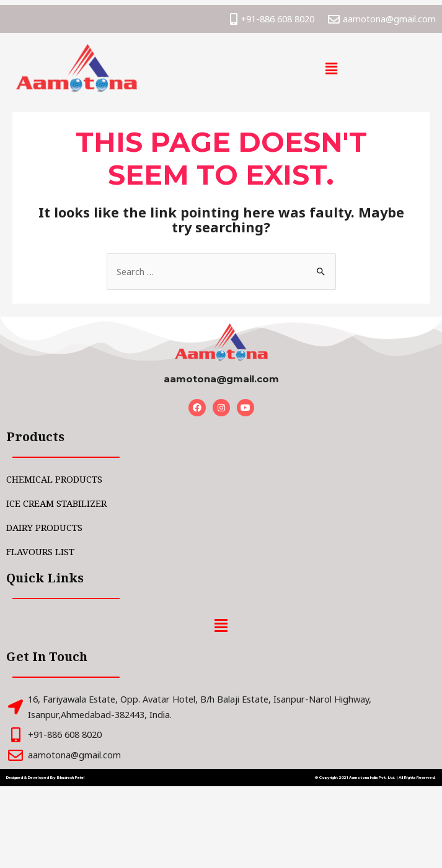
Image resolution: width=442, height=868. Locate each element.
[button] (332, 68)
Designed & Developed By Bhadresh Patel (45, 777)
